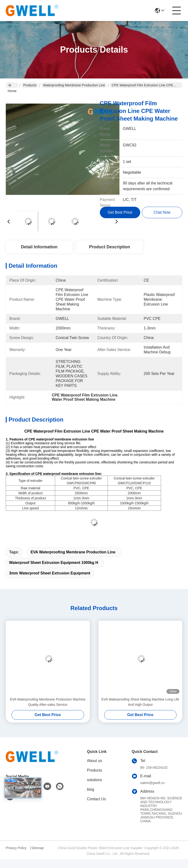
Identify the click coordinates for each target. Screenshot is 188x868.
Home (12, 86)
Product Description (110, 247)
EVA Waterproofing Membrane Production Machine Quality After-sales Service (48, 702)
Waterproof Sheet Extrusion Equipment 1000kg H (54, 563)
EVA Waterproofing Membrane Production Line (73, 552)
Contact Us (96, 799)
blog (91, 789)
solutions (94, 780)
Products (30, 85)
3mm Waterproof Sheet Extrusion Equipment (50, 573)
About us (94, 761)
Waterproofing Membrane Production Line (74, 85)
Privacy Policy (16, 848)
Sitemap (37, 848)
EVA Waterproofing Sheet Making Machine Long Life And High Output (140, 702)
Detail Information (39, 247)
